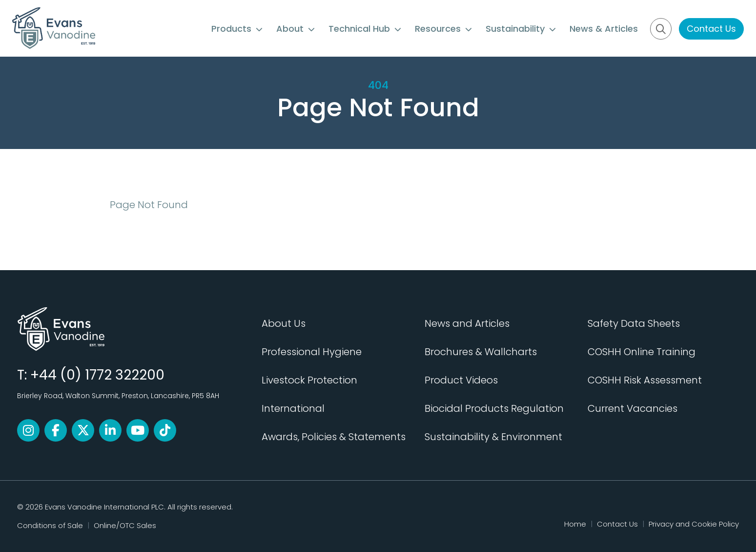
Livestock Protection (309, 380)
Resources (443, 29)
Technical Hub (365, 29)
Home (575, 524)
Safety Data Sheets (634, 323)
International (293, 408)
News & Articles (604, 29)
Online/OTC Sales (125, 525)
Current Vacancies (633, 408)
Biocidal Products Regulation (494, 408)
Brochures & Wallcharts (481, 352)
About (296, 29)
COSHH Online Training (642, 352)
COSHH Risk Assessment (645, 380)
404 (378, 85)
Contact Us (711, 29)
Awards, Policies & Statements (334, 437)
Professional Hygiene (312, 352)
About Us (284, 323)
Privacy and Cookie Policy (694, 524)
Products (237, 29)
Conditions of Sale (50, 525)
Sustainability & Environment (493, 437)
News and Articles (467, 323)
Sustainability (521, 29)
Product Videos (461, 380)
